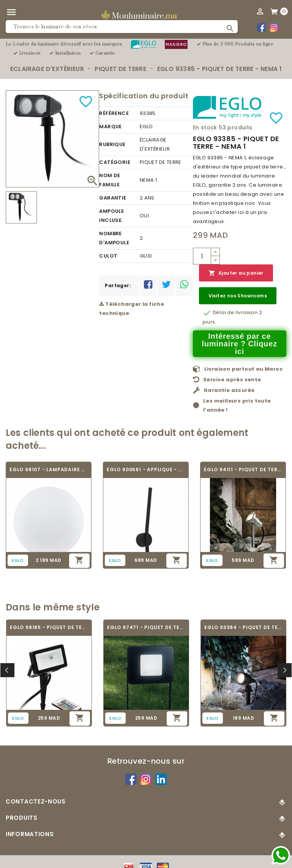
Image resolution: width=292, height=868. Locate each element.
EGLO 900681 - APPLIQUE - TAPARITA (146, 469)
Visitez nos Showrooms (238, 296)
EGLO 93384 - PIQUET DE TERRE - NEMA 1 (243, 627)
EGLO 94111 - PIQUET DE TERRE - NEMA (243, 469)
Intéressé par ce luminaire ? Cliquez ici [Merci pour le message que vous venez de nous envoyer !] (240, 344)
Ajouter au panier (236, 273)
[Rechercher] (122, 27)
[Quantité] (202, 256)
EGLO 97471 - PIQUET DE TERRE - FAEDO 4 (146, 627)
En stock (205, 127)
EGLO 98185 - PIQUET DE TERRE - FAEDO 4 (49, 627)
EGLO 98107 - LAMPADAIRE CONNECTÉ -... (49, 469)
